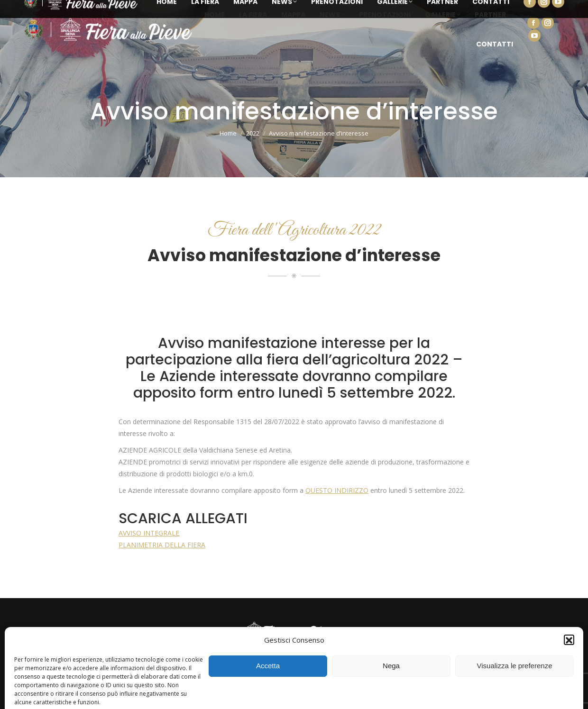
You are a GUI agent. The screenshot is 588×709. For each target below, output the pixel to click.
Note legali (484, 692)
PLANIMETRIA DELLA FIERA (162, 545)
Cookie (454, 692)
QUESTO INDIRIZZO (337, 490)
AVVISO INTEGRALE (149, 533)
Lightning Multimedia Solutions (370, 692)
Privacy (430, 692)
